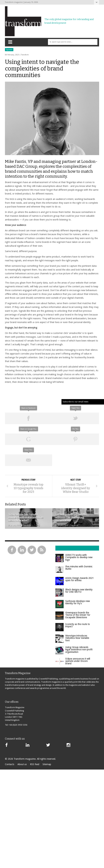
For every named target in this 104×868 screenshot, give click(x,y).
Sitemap (47, 764)
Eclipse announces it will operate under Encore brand (78, 661)
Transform (25, 55)
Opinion (9, 50)
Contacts (10, 764)
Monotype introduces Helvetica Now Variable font (77, 638)
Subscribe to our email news (75, 402)
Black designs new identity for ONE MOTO (79, 591)
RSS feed (35, 764)
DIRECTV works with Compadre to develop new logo (79, 557)
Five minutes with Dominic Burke (79, 568)
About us (22, 764)
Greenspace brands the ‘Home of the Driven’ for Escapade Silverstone (78, 615)
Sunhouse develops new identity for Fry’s (78, 602)
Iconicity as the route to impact (78, 625)
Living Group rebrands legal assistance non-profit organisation (79, 650)
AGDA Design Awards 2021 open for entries (79, 579)
